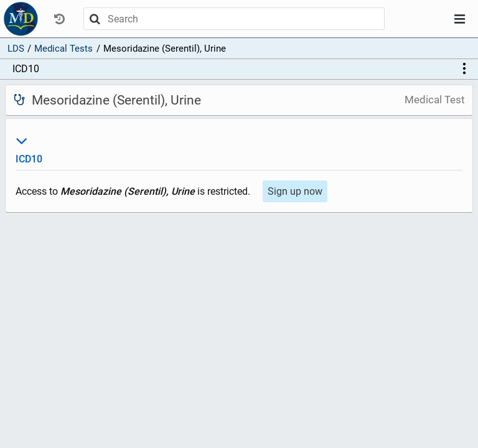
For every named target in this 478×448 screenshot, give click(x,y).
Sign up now (295, 191)
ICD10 (26, 69)
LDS (16, 49)
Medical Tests (63, 49)
